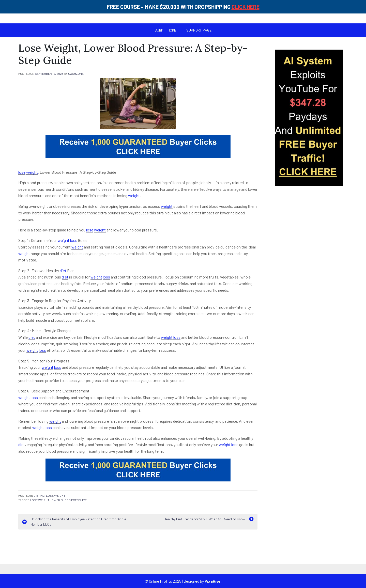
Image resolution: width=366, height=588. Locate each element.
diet (63, 270)
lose (22, 172)
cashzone (76, 73)
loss (74, 240)
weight (32, 172)
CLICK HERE (246, 7)
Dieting (39, 495)
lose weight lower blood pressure (58, 500)
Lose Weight (56, 495)
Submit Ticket (166, 30)
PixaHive (213, 581)
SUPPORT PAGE (199, 30)
